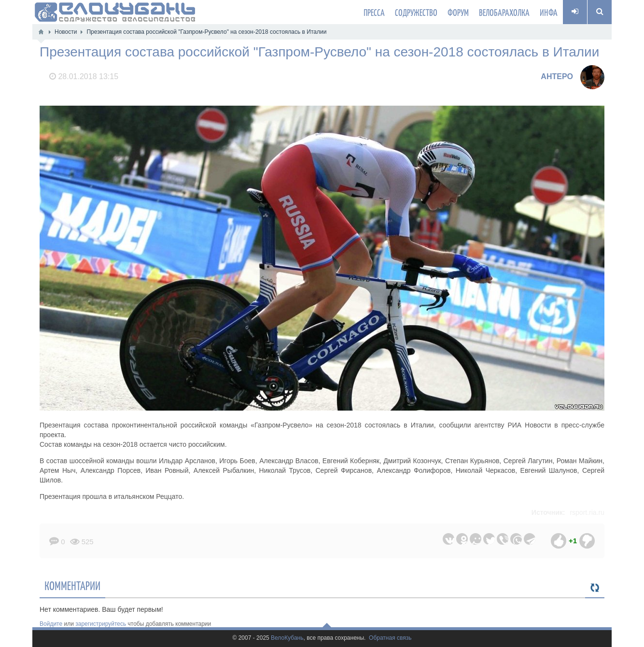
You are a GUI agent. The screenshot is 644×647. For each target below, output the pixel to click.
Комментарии (72, 585)
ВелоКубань (287, 638)
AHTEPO (557, 76)
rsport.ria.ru (587, 512)
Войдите (51, 624)
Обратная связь (390, 638)
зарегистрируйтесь (101, 624)
